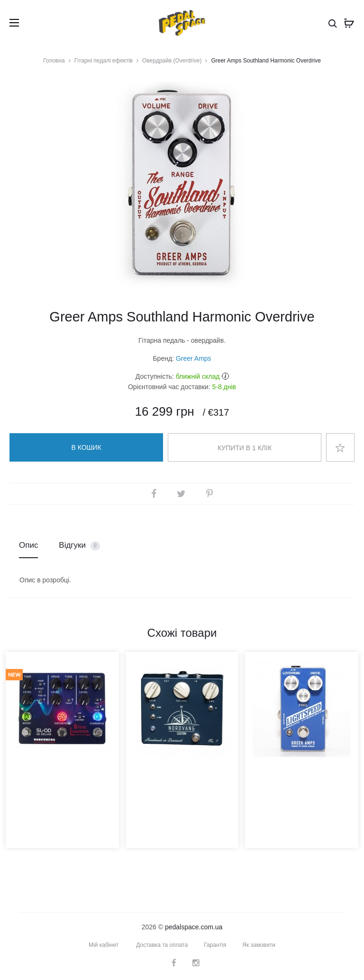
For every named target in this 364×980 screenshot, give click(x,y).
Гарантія (215, 945)
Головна (54, 61)
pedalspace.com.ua (194, 927)
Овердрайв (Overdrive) (172, 61)
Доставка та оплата (162, 945)
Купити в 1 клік (245, 448)
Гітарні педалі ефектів (104, 61)
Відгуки (79, 546)
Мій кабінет (104, 945)
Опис (28, 545)
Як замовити (259, 945)
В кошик (86, 447)
